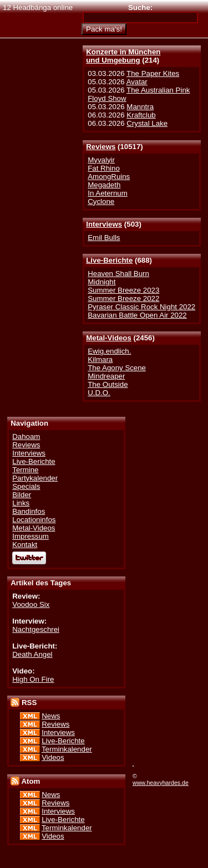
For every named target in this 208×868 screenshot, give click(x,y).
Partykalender (35, 478)
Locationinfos (34, 520)
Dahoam (26, 436)
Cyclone (101, 201)
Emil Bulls (104, 238)
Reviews (101, 147)
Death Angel (32, 654)
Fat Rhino (104, 168)
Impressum (31, 536)
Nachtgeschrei (36, 629)
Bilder (22, 495)
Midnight (102, 282)
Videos (53, 757)
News (51, 716)
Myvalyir (101, 160)
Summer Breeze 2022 (123, 298)
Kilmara (100, 359)
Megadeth (104, 185)
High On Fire (33, 679)
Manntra (140, 107)
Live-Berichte (109, 260)
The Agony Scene (117, 368)
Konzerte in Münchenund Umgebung (123, 56)
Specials (26, 486)
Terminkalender (67, 749)
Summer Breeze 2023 (123, 290)
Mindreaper (106, 376)
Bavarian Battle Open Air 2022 (137, 315)
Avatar (137, 82)
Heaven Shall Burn (118, 274)
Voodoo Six (31, 604)
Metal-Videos (109, 338)
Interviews (104, 224)
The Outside (108, 384)
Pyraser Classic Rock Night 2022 (141, 307)
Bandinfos (29, 511)
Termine (25, 470)
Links (21, 503)
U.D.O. (99, 393)
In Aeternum (108, 193)
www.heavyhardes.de (161, 783)
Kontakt (25, 545)
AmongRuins (109, 177)
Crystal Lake (147, 123)
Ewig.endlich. (109, 351)
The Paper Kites (153, 73)
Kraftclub (141, 115)
